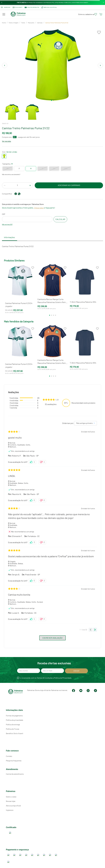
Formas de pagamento (14, 713)
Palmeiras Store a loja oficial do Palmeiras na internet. (36, 690)
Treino (23, 23)
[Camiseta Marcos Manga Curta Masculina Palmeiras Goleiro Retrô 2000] (52, 290)
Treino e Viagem (14, 23)
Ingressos (6, 7)
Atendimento (12, 767)
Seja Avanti (17, 7)
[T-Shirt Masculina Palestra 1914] (85, 290)
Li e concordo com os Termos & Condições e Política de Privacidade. (46, 678)
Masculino (31, 23)
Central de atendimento (15, 772)
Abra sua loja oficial (13, 804)
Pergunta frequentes (14, 758)
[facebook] (16, 194)
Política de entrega (13, 722)
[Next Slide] (103, 3)
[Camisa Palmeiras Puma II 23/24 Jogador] (20, 290)
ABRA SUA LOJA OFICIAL (49, 7)
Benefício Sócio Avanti (15, 731)
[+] (30, 185)
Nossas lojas (11, 799)
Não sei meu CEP (7, 224)
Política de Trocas (13, 727)
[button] (4, 14)
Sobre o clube (11, 795)
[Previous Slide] (2, 3)
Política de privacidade (15, 718)
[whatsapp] (19, 194)
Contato (9, 754)
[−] (5, 185)
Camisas (40, 23)
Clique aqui (39, 208)
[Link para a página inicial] (4, 23)
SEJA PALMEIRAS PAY (32, 7)
